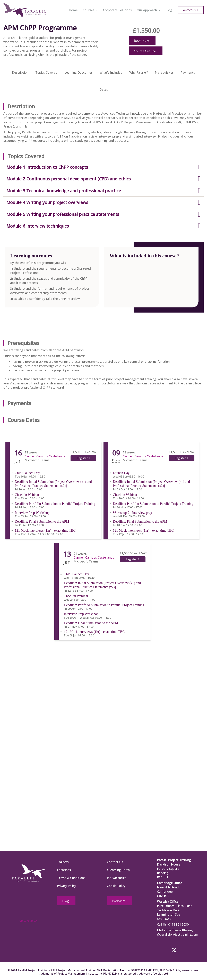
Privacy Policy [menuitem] (66, 886)
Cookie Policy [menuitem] (116, 886)
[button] (96, 10)
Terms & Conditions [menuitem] (71, 878)
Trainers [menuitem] (63, 862)
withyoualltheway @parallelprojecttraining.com (178, 932)
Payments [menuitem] (188, 72)
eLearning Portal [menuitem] (119, 870)
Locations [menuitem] (64, 870)
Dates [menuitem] (104, 89)
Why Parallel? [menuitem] (139, 72)
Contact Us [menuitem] (115, 862)
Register (82, 458)
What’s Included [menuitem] (111, 72)
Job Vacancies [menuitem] (117, 878)
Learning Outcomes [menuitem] (79, 72)
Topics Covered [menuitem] (46, 72)
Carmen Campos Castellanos (44, 456)
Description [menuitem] (20, 72)
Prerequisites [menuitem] (164, 72)
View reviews (28, 921)
